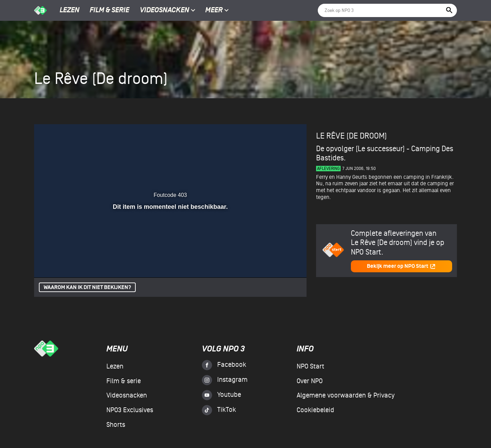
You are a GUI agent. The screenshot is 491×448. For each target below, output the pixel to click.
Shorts (116, 425)
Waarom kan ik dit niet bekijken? (87, 287)
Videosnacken (165, 11)
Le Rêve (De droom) (352, 136)
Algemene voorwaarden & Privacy (346, 395)
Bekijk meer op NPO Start (401, 266)
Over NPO (310, 381)
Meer (217, 11)
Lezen (70, 11)
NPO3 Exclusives (130, 410)
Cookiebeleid (315, 410)
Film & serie (109, 11)
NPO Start (310, 366)
